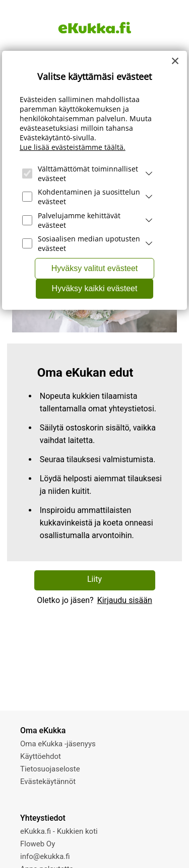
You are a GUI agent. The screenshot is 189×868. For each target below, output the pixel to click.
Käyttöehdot (41, 756)
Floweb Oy (38, 844)
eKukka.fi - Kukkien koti (59, 831)
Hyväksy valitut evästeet (95, 268)
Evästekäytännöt (48, 782)
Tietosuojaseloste (50, 769)
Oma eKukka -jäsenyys (58, 744)
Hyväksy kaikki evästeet (95, 288)
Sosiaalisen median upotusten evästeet (89, 243)
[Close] (175, 61)
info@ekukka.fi (45, 856)
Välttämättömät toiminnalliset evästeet (88, 173)
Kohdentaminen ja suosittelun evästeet (89, 197)
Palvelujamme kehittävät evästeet (79, 220)
